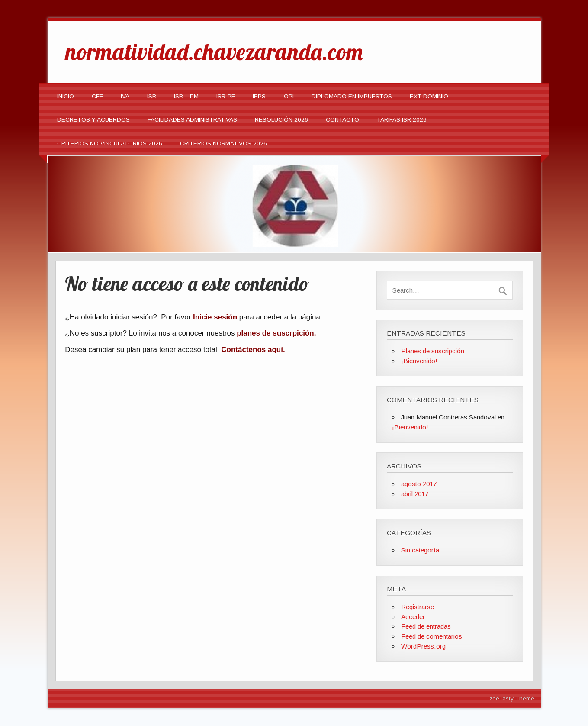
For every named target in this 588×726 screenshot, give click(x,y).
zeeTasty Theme (512, 699)
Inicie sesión (215, 317)
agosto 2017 (419, 484)
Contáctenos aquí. (253, 350)
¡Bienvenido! (419, 361)
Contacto (342, 120)
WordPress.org (423, 646)
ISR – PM (186, 96)
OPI (289, 96)
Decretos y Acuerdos (93, 120)
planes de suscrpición (275, 333)
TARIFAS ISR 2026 (402, 120)
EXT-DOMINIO (429, 96)
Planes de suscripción (433, 351)
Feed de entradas (426, 626)
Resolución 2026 (281, 120)
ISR (152, 96)
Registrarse (418, 607)
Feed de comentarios (432, 636)
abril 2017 (415, 494)
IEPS (259, 96)
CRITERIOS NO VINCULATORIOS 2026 (110, 144)
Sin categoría (420, 550)
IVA (125, 96)
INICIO (66, 96)
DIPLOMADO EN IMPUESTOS (352, 96)
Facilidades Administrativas (192, 120)
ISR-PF (226, 96)
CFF (97, 96)
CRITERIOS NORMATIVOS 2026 (223, 144)
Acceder (413, 617)
